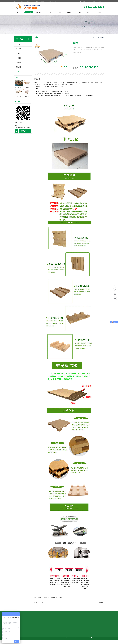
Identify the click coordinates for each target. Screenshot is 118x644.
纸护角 (103, 602)
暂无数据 (40, 602)
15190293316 (115, 286)
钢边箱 (18, 53)
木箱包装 (19, 58)
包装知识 (89, 12)
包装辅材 (19, 67)
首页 (94, 37)
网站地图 (96, 1)
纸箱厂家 (61, 597)
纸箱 (17, 72)
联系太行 (83, 1)
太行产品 (29, 12)
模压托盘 (19, 49)
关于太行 (59, 12)
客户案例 (39, 12)
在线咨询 (21, 131)
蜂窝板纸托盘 (54, 597)
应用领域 (49, 12)
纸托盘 (40, 597)
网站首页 (19, 12)
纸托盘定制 (46, 597)
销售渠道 (79, 12)
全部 (67, 597)
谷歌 (102, 1)
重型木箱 (19, 62)
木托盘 (18, 44)
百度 (100, 1)
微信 (89, 1)
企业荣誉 (69, 12)
